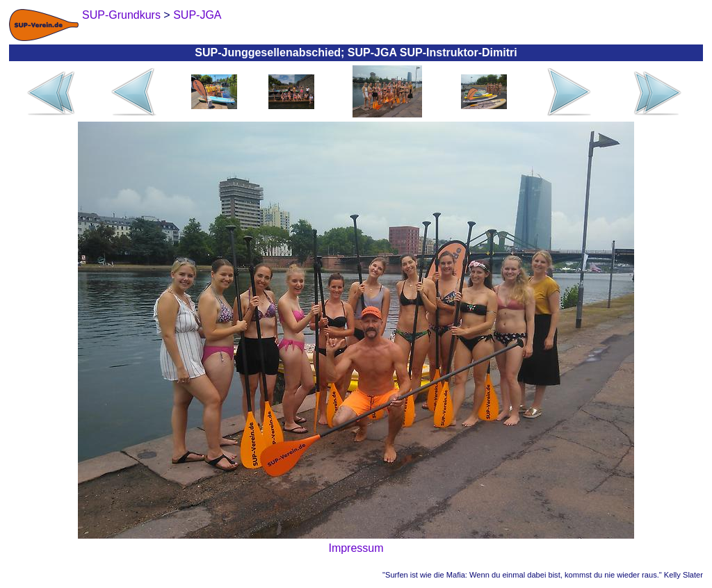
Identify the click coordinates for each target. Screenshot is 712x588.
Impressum (356, 548)
